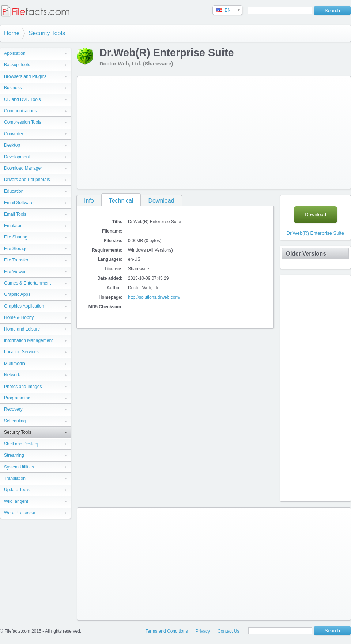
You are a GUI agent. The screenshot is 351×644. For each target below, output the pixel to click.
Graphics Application (24, 306)
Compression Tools (23, 122)
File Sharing (16, 237)
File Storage (16, 249)
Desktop (12, 145)
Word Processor (20, 513)
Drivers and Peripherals (27, 180)
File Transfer (16, 260)
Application (15, 53)
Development (17, 157)
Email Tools (15, 214)
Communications (20, 111)
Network (12, 375)
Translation (15, 478)
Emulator (13, 226)
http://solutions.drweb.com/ (154, 297)
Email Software (19, 203)
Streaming (14, 455)
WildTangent (16, 501)
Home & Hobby (19, 317)
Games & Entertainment (27, 283)
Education (14, 191)
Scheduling (15, 421)
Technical (121, 201)
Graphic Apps (17, 294)
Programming (17, 398)
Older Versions (306, 254)
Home (12, 33)
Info (89, 201)
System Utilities (19, 467)
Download (161, 201)
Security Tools (47, 33)
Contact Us (228, 631)
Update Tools (17, 490)
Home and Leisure (22, 329)
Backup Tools (17, 65)
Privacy (203, 631)
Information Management (28, 340)
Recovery (13, 409)
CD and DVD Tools (22, 99)
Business (13, 88)
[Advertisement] (181, 131)
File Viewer (15, 272)
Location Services (21, 352)
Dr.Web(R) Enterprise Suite (315, 233)
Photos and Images (23, 387)
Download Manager (23, 168)
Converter (14, 134)
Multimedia (15, 364)
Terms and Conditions (167, 631)
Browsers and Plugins (25, 76)
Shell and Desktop (22, 444)
